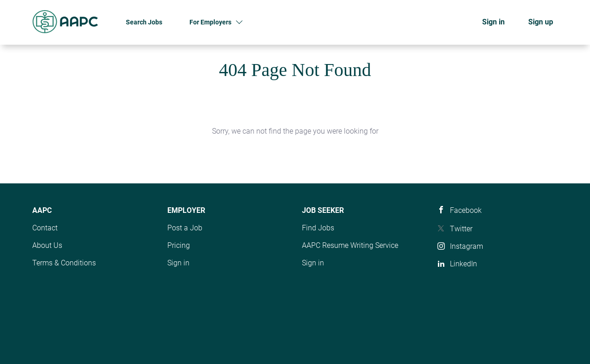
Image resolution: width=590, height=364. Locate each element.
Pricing (179, 245)
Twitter (461, 229)
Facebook (466, 210)
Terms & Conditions (64, 263)
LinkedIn (463, 264)
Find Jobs (318, 228)
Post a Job (185, 228)
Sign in (493, 22)
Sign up (541, 22)
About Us (47, 245)
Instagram (466, 246)
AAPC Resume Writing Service (350, 245)
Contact (45, 228)
